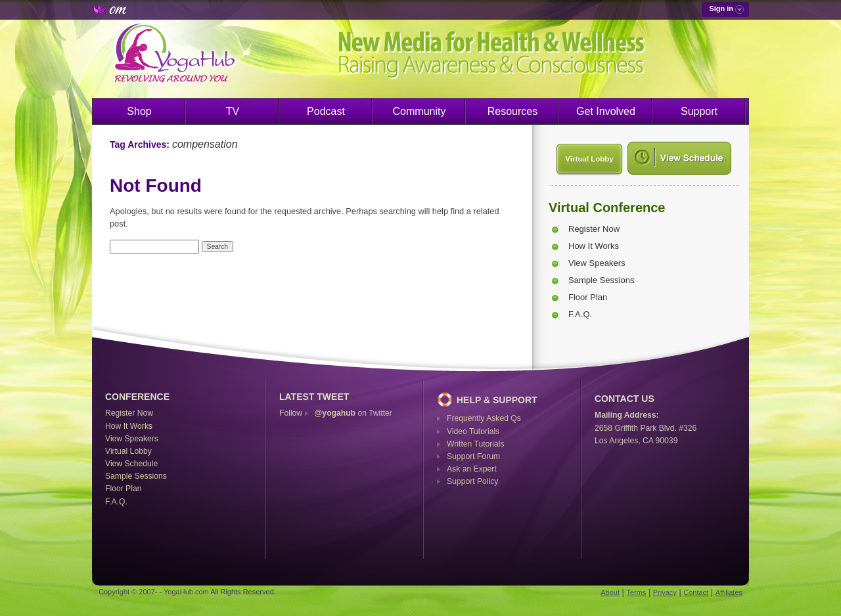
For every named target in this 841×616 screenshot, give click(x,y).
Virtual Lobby (589, 159)
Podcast (326, 111)
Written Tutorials (476, 444)
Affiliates (729, 592)
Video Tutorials (473, 431)
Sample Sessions (601, 280)
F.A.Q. (580, 314)
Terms (636, 592)
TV (233, 111)
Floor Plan (588, 297)
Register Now (594, 229)
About (610, 592)
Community (420, 111)
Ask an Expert (472, 469)
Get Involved (606, 111)
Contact (696, 592)
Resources (512, 111)
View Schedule (131, 464)
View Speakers (597, 263)
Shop (139, 111)
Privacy (665, 592)
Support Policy (472, 481)
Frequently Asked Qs (484, 418)
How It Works (594, 246)
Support (699, 111)
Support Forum (473, 456)
